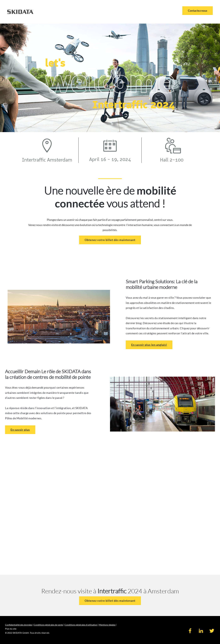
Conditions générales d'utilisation (81, 625)
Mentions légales (107, 625)
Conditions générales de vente (48, 625)
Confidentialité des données (19, 625)
